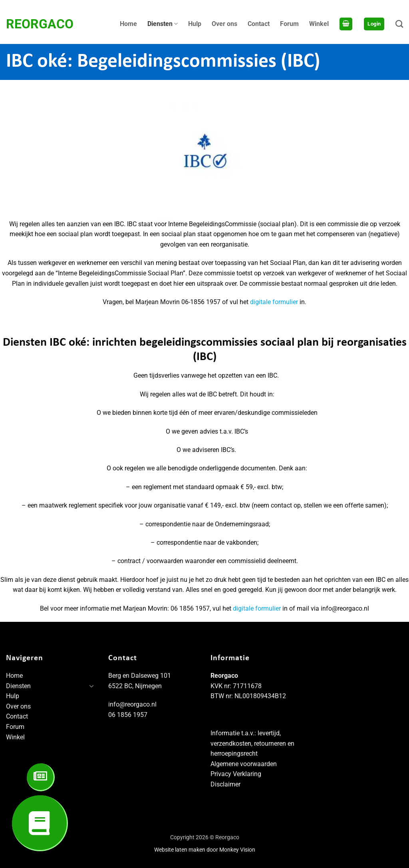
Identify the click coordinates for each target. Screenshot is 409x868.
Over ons (224, 24)
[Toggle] (91, 686)
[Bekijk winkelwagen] (346, 24)
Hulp (195, 24)
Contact (259, 24)
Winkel (319, 24)
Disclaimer (225, 784)
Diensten (163, 24)
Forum (289, 24)
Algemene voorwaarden (244, 764)
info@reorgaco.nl (132, 704)
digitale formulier (274, 302)
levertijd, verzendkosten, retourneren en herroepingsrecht (252, 743)
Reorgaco (40, 24)
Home (128, 24)
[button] (374, 24)
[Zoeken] (399, 24)
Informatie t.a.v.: (234, 733)
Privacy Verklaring (236, 774)
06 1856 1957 (128, 715)
